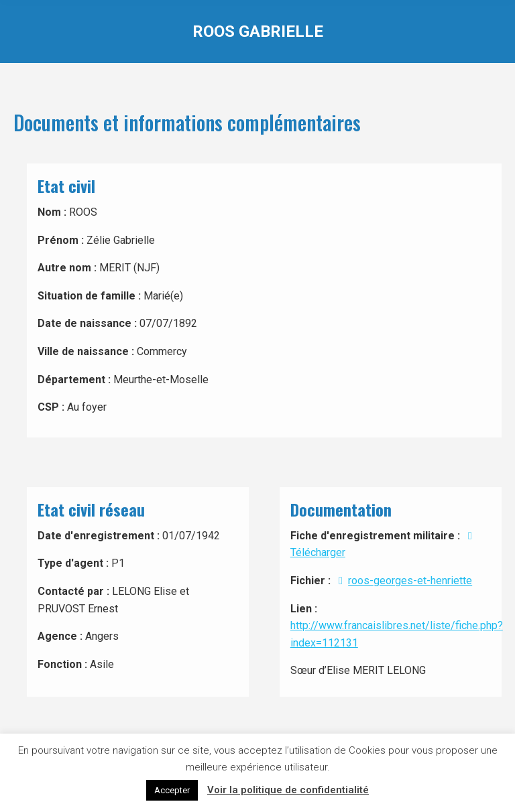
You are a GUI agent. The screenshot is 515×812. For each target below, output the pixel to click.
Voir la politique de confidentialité (288, 790)
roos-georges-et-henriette (403, 581)
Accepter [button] (172, 790)
